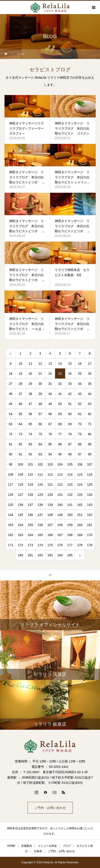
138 (40, 505)
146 (30, 515)
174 (40, 545)
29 (30, 384)
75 (40, 434)
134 (90, 495)
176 (60, 545)
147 (40, 515)
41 (60, 394)
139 (50, 505)
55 (20, 414)
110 (30, 474)
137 (30, 505)
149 (60, 515)
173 (30, 545)
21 (40, 374)
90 (11, 454)
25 (80, 374)
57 (40, 414)
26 (90, 374)
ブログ (67, 846)
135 (10, 505)
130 (50, 495)
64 (20, 424)
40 (50, 394)
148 (50, 515)
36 (11, 394)
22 (50, 374)
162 (10, 535)
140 (60, 505)
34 (80, 384)
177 (70, 545)
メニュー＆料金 (47, 846)
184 (60, 555)
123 (70, 485)
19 (20, 374)
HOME (11, 846)
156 (40, 525)
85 (50, 444)
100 (20, 464)
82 (20, 444)
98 (90, 454)
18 (11, 374)
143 (90, 505)
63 (11, 424)
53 (90, 404)
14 (60, 364)
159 (70, 525)
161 (90, 525)
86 (60, 444)
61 (80, 414)
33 (70, 384)
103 (50, 464)
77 (60, 434)
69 (70, 424)
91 (20, 454)
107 (90, 464)
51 (70, 404)
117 (10, 485)
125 (90, 485)
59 (60, 414)
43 (80, 394)
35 (90, 384)
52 (80, 404)
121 (50, 485)
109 (20, 474)
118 (20, 485)
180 (20, 555)
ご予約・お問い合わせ (50, 808)
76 (50, 434)
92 (30, 454)
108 (10, 474)
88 (80, 444)
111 (40, 474)
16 (80, 364)
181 (30, 555)
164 (30, 535)
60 (70, 414)
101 (30, 464)
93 (40, 454)
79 (80, 434)
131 (60, 495)
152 (90, 515)
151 (80, 515)
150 (70, 515)
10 (20, 364)
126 (10, 495)
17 (90, 364)
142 (80, 505)
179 (90, 545)
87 (70, 444)
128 (30, 495)
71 (90, 424)
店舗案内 (27, 846)
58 (50, 414)
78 (70, 434)
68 (60, 424)
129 (40, 495)
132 (70, 495)
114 (70, 474)
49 (50, 404)
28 (20, 384)
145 (20, 515)
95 (60, 454)
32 (60, 384)
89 (90, 444)
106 (80, 464)
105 (70, 464)
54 (11, 414)
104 (60, 464)
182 (40, 555)
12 (40, 364)
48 (40, 404)
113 (60, 474)
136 (20, 505)
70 (80, 424)
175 (50, 545)
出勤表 (38, 851)
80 (90, 434)
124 (80, 485)
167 (60, 535)
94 (50, 454)
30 (40, 384)
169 (80, 535)
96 (70, 454)
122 (60, 485)
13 (50, 364)
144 (10, 515)
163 (20, 535)
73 (20, 434)
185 (70, 555)
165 (40, 535)
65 (30, 424)
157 (50, 525)
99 (11, 464)
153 (10, 525)
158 (60, 525)
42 (70, 394)
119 (30, 485)
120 (40, 485)
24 (70, 374)
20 (30, 374)
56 (30, 414)
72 (11, 434)
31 (50, 384)
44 (90, 394)
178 (80, 545)
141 (70, 505)
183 (50, 555)
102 (40, 464)
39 (40, 394)
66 (40, 424)
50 (60, 404)
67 (50, 424)
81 (11, 444)
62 (90, 414)
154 (20, 525)
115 (80, 474)
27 (11, 384)
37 (20, 394)
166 (50, 535)
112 (50, 474)
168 (70, 535)
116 (90, 474)
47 (30, 404)
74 (30, 434)
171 (10, 545)
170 (90, 535)
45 (11, 404)
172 (20, 545)
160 (80, 525)
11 (30, 364)
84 (40, 444)
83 (30, 444)
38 (30, 394)
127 (20, 495)
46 (20, 404)
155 (30, 525)
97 (80, 454)
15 (70, 364)
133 (80, 495)
